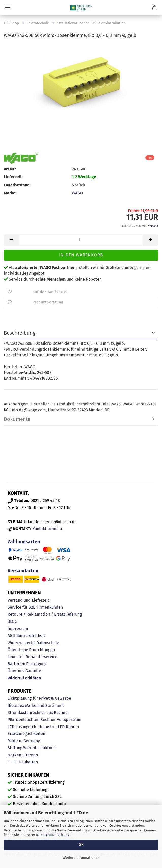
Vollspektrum (69, 720)
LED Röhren (68, 727)
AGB (11, 636)
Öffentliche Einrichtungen (31, 650)
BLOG (12, 621)
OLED (12, 762)
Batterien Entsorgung (27, 664)
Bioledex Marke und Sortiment (36, 705)
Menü (8, 8)
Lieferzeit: (13, 177)
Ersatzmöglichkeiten (26, 734)
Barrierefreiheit (31, 636)
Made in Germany (24, 741)
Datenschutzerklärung (53, 835)
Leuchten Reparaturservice (33, 657)
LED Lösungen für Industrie (32, 727)
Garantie (33, 671)
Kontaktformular (47, 529)
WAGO (77, 193)
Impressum (18, 628)
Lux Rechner (58, 713)
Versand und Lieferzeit (28, 600)
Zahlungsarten (24, 542)
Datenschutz (48, 643)
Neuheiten (28, 762)
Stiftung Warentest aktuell (32, 748)
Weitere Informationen (81, 858)
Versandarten (23, 571)
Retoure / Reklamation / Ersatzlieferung (45, 614)
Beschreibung (20, 333)
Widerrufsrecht (21, 643)
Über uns (16, 671)
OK (81, 845)
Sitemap (30, 755)
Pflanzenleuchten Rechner (32, 720)
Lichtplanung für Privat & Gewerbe (39, 698)
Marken (14, 755)
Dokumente (17, 419)
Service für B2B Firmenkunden (35, 607)
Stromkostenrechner (26, 713)
